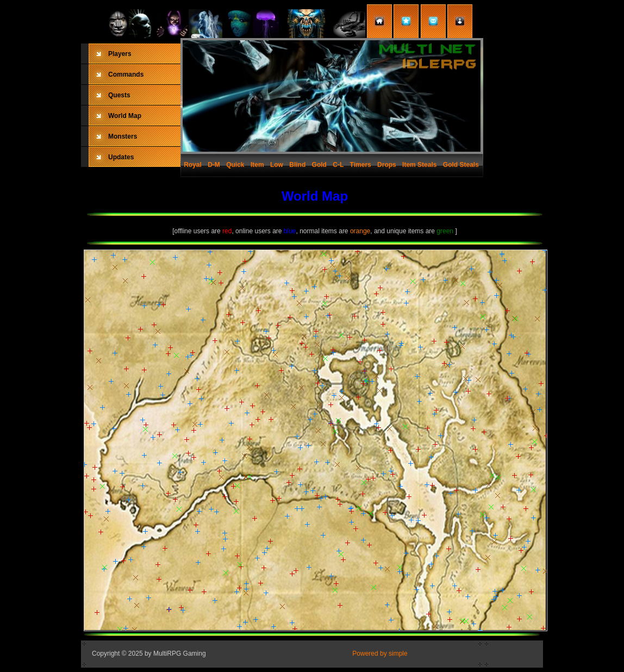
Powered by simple (380, 654)
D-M (214, 165)
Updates (121, 157)
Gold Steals (461, 165)
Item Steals (419, 165)
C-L (338, 165)
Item (257, 165)
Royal (193, 165)
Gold (319, 165)
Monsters (123, 136)
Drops (387, 165)
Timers (361, 165)
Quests (119, 95)
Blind (297, 165)
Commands (126, 74)
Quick (235, 165)
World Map (125, 116)
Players (120, 54)
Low (277, 165)
